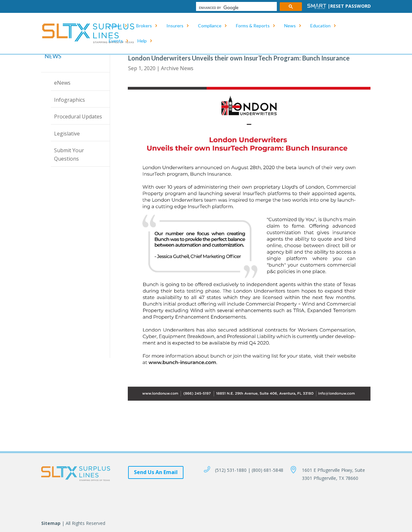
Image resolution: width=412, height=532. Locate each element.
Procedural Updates (78, 117)
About (115, 26)
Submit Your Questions (69, 154)
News (290, 26)
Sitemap (51, 523)
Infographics (70, 100)
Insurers (175, 26)
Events (116, 41)
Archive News (177, 68)
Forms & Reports (253, 26)
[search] (236, 8)
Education (320, 26)
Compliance (210, 26)
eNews (62, 83)
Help (142, 41)
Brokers (144, 26)
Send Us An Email (156, 472)
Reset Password (351, 6)
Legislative (67, 134)
